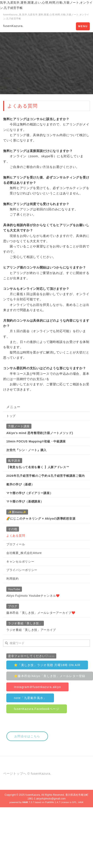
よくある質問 (16, 536)
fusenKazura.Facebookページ (37, 709)
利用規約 (13, 579)
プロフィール (16, 544)
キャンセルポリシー (20, 562)
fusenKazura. (13, 26)
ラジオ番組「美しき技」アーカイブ (31, 630)
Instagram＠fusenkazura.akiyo (37, 687)
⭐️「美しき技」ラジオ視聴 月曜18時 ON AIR (47, 665)
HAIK (81, 802)
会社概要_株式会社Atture (24, 553)
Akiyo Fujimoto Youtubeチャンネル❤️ (33, 596)
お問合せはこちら (27, 736)
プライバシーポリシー (22, 570)
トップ (11, 416)
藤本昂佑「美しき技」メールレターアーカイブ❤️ (41, 613)
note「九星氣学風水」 (30, 698)
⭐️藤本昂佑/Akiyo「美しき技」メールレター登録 (50, 676)
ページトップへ (15, 773)
